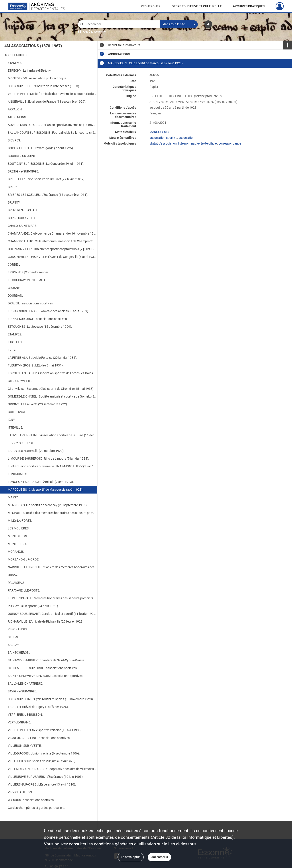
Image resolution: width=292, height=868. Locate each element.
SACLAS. (14, 637)
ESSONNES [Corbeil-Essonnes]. (29, 272)
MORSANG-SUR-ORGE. (24, 559)
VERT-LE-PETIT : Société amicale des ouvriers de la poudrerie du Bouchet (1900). (52, 94)
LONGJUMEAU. (19, 474)
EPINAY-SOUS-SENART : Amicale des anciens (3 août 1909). (48, 311)
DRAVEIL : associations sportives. (31, 303)
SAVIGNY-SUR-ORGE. (22, 691)
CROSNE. (14, 288)
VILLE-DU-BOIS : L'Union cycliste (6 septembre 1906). (44, 753)
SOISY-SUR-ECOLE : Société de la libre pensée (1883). (44, 86)
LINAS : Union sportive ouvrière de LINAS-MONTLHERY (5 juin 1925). (52, 466)
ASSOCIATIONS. (16, 55)
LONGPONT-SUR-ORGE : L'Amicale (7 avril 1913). (41, 482)
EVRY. (12, 350)
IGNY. (12, 420)
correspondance (230, 143)
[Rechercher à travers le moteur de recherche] (121, 24)
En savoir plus (131, 857)
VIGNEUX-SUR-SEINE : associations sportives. (39, 738)
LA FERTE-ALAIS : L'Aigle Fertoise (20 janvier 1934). (42, 358)
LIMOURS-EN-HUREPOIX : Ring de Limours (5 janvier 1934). (48, 458)
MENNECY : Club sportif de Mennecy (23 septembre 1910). (48, 505)
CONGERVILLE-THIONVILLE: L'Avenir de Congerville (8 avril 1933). (52, 257)
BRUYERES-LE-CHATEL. (24, 210)
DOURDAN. (15, 296)
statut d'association (163, 143)
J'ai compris (159, 857)
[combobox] (179, 24)
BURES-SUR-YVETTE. (22, 218)
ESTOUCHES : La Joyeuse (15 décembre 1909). (40, 327)
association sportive (163, 138)
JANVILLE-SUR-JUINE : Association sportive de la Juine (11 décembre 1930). (52, 435)
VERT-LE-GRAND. (19, 722)
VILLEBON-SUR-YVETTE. (25, 746)
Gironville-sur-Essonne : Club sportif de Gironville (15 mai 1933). (51, 389)
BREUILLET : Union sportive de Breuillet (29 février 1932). (47, 179)
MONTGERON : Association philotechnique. (37, 78)
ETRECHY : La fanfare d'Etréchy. (30, 71)
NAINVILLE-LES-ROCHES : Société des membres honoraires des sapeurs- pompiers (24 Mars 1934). (52, 567)
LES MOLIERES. (19, 528)
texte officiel (209, 143)
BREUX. (13, 187)
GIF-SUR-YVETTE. (20, 381)
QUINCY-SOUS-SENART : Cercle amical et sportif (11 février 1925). (52, 614)
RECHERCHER (151, 6)
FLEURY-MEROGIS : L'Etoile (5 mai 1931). (36, 365)
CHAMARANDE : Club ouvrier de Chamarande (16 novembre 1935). (52, 233)
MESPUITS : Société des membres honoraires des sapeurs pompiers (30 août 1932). (52, 513)
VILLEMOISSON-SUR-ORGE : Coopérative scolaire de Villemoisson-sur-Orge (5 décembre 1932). (52, 769)
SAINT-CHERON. (19, 652)
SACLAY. (14, 645)
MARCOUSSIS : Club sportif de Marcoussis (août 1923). (46, 490)
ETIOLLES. (15, 342)
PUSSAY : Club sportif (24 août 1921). (33, 606)
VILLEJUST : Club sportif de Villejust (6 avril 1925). (42, 761)
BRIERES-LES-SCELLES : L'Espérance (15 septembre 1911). (48, 195)
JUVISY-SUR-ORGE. (21, 443)
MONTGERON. (18, 536)
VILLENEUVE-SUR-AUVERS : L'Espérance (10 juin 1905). (46, 777)
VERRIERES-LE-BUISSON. (25, 715)
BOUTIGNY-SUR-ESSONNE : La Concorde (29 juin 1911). (46, 164)
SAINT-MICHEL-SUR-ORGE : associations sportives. (43, 668)
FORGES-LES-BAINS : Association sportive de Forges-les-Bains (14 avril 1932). (52, 373)
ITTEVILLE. (15, 427)
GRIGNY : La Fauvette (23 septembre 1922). (38, 404)
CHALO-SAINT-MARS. (23, 226)
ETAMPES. (15, 63)
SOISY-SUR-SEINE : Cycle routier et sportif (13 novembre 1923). (51, 699)
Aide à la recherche (94, 32)
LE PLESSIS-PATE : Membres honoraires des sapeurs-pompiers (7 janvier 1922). (52, 598)
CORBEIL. (15, 265)
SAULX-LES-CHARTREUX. (25, 684)
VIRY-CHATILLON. (20, 792)
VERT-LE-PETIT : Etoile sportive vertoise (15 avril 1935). (45, 730)
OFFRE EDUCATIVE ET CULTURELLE (197, 6)
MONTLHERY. (17, 544)
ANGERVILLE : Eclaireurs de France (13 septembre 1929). (47, 102)
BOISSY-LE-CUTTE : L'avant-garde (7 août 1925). (41, 148)
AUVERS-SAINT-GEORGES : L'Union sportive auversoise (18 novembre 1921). (52, 125)
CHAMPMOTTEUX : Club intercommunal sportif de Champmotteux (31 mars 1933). (52, 241)
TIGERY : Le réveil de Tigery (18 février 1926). (38, 707)
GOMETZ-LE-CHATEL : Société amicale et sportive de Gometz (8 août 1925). (52, 396)
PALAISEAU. (16, 583)
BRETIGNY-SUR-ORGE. (23, 171)
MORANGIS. (16, 552)
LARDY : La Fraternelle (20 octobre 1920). (36, 451)
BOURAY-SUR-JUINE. (22, 156)
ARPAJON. (15, 109)
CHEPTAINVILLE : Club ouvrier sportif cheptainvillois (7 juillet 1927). (52, 249)
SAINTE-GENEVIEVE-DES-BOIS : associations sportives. (46, 676)
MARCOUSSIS (159, 132)
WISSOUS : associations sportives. (31, 800)
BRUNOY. (14, 202)
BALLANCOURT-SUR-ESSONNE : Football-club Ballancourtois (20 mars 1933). (52, 133)
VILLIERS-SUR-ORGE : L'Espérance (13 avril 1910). (42, 784)
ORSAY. (13, 575)
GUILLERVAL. (17, 412)
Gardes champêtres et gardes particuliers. (36, 808)
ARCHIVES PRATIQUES (249, 6)
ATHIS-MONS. (17, 117)
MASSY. (13, 497)
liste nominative (189, 143)
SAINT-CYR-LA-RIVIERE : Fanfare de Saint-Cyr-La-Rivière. (46, 660)
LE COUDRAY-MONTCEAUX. (27, 280)
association (186, 138)
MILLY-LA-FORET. (20, 521)
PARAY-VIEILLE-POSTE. (24, 590)
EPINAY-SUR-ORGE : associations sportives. (38, 319)
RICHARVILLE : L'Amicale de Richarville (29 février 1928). (46, 621)
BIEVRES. (14, 140)
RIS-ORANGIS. (18, 629)
